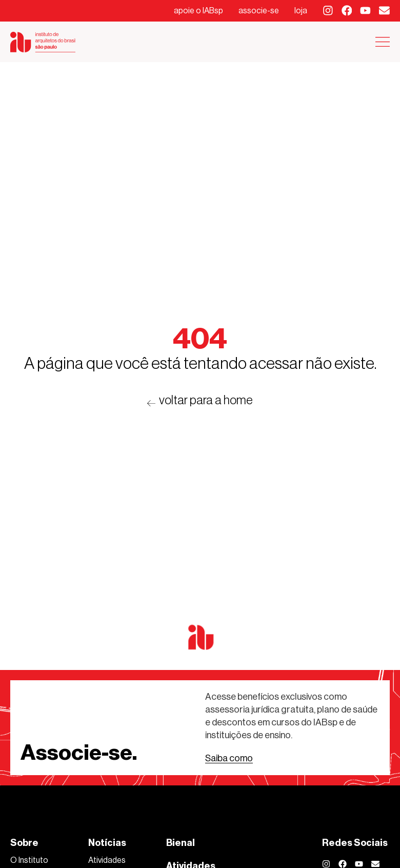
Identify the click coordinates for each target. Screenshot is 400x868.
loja (301, 11)
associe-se (259, 11)
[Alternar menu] (383, 42)
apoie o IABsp (198, 11)
